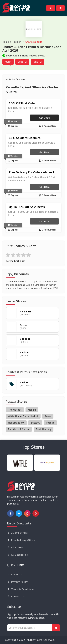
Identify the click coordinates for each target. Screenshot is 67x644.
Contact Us (18, 596)
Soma (48, 416)
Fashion (17, 42)
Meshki (32, 410)
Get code (44, 118)
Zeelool (35, 423)
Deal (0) (38, 62)
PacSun (50, 423)
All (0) (8, 62)
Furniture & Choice (19, 429)
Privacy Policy (19, 582)
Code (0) (22, 62)
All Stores (17, 547)
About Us (16, 574)
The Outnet (15, 410)
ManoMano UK (16, 423)
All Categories (19, 555)
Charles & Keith (34, 42)
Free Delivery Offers (23, 540)
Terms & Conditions (23, 589)
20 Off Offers (19, 533)
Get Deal (44, 152)
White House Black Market (23, 416)
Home (6, 42)
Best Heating (44, 429)
